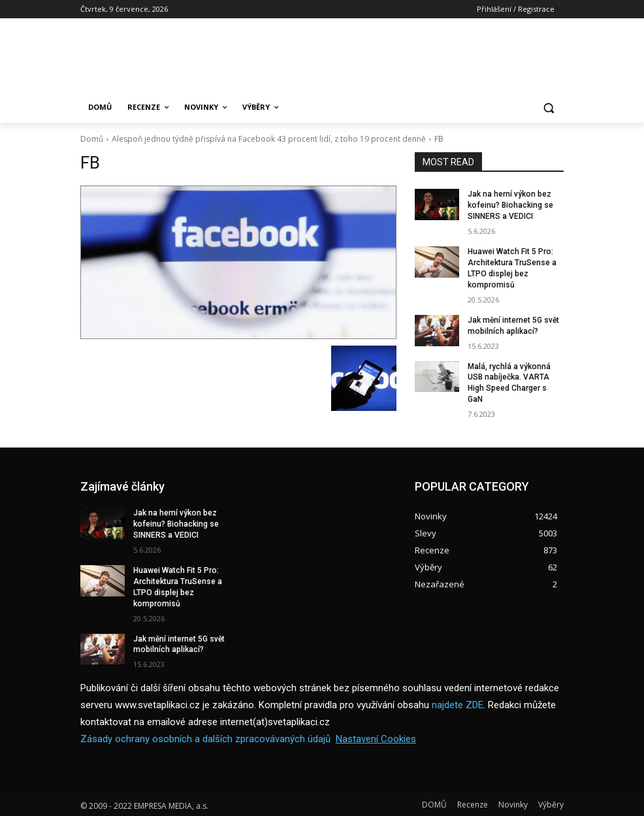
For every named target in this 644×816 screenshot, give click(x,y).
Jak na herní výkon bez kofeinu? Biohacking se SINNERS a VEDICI (510, 205)
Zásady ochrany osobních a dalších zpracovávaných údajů (205, 738)
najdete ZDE (458, 704)
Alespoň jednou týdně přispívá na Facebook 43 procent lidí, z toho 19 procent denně (269, 139)
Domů (92, 139)
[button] (548, 107)
